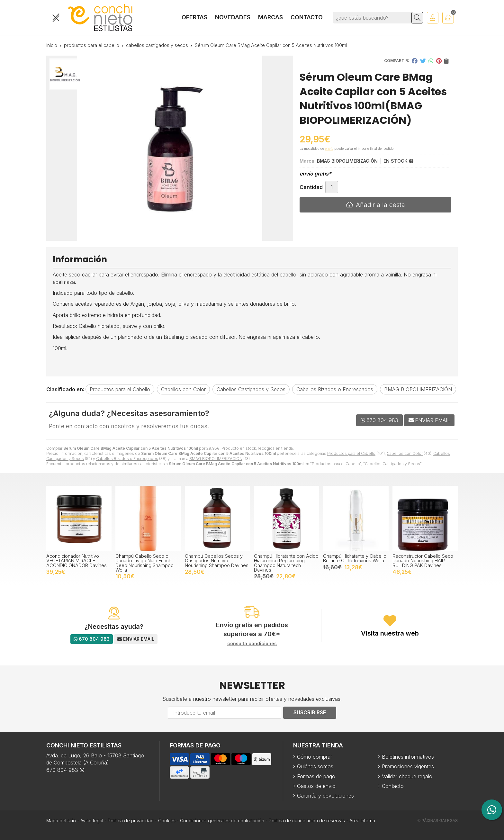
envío (329, 149)
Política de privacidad (131, 821)
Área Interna (362, 821)
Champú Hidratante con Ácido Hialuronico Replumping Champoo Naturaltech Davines (286, 563)
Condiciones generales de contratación (222, 821)
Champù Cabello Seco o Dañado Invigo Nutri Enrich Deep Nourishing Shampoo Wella (144, 563)
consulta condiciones (252, 644)
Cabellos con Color (405, 453)
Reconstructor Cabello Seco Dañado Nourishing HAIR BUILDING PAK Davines (423, 561)
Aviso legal (92, 821)
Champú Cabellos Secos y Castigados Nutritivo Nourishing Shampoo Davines (217, 561)
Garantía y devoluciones (325, 796)
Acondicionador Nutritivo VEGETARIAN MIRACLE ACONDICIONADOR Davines (76, 561)
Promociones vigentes (408, 766)
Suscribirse (310, 712)
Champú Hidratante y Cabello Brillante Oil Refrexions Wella (355, 558)
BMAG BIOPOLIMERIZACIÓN (216, 459)
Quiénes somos (315, 766)
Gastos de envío (316, 786)
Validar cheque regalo (407, 776)
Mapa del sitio (61, 821)
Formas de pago (316, 776)
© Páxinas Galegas (438, 821)
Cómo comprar (315, 757)
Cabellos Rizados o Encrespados (127, 459)
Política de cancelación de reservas (307, 821)
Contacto (393, 786)
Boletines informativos (408, 757)
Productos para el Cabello (351, 453)
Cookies (167, 821)
